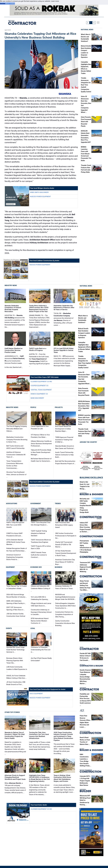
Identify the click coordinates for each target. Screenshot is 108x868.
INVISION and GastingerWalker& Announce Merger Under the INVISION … (65, 597)
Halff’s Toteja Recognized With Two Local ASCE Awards (15, 525)
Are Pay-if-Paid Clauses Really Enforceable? (41, 659)
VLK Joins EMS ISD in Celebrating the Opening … (40, 598)
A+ (94, 23)
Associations (12, 504)
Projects (59, 407)
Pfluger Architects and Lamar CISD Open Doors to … (41, 605)
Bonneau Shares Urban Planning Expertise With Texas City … (15, 661)
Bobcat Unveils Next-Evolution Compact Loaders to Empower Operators (84, 333)
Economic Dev (36, 567)
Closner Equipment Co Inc (41, 382)
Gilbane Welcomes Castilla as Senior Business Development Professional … (41, 444)
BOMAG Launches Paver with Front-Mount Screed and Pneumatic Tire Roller (86, 154)
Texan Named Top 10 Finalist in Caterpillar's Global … (17, 587)
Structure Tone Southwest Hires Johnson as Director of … (16, 474)
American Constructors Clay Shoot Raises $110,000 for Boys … (65, 562)
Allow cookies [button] (10, 4)
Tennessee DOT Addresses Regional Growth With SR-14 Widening (85, 567)
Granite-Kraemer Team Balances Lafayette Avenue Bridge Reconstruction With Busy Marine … (85, 677)
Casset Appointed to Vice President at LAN (40, 428)
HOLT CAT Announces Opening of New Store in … (16, 609)
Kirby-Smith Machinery (39, 192)
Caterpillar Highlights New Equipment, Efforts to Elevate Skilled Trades (85, 347)
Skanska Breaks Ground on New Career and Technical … (65, 447)
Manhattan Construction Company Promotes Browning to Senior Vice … (17, 440)
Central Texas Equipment (41, 390)
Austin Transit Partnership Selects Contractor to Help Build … (64, 455)
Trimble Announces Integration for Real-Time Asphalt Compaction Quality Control (86, 85)
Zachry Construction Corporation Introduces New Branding (65, 623)
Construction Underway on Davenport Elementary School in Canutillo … (41, 612)
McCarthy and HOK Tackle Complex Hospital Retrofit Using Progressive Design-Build (85, 506)
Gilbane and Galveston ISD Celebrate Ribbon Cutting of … (40, 588)
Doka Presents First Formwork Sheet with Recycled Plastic (86, 122)
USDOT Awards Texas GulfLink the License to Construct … (39, 555)
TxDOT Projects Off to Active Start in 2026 (41, 547)
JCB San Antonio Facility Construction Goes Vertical (16, 615)
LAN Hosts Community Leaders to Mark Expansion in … (17, 669)
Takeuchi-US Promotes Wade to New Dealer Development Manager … (41, 452)
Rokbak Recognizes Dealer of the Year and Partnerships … (17, 550)
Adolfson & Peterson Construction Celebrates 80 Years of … (16, 455)
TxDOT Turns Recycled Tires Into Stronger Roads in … (41, 524)
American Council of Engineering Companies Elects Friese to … (15, 557)
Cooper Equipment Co (39, 386)
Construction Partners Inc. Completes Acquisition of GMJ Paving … (64, 614)
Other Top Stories (12, 712)
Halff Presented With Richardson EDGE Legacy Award (64, 525)
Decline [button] (3, 4)
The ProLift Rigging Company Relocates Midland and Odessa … (17, 429)
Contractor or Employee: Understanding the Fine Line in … (41, 650)
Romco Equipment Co (39, 394)
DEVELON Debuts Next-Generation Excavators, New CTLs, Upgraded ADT (84, 406)
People (33, 407)
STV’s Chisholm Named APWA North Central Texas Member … (16, 542)
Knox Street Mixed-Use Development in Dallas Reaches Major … (63, 429)
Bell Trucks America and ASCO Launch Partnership (15, 447)
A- (88, 23)
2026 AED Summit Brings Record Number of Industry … (17, 596)
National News (87, 30)
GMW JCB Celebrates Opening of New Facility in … (16, 602)
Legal (33, 628)
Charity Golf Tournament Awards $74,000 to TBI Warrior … (64, 545)
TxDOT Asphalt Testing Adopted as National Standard (39, 533)
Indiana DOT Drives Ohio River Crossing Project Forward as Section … (85, 527)
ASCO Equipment (36, 694)
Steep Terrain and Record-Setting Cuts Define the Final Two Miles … (85, 586)
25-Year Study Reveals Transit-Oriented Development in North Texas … (66, 553)
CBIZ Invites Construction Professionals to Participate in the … (66, 536)
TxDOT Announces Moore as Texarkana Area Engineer (41, 541)
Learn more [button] (55, 1)
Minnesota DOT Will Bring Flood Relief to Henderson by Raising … (85, 800)
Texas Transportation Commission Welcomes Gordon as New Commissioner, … (15, 465)
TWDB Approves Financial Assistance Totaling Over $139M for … (64, 440)
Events (9, 628)
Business (59, 567)
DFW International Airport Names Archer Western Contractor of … (40, 621)
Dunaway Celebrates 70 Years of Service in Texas (64, 587)
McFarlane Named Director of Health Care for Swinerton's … (41, 460)
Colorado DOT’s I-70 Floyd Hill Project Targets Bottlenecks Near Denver (85, 781)
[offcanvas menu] (98, 22)
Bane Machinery (37, 398)
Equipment (10, 567)
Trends (58, 504)
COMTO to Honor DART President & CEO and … (14, 535)
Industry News (11, 285)
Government (36, 504)
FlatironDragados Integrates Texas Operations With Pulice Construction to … (65, 606)
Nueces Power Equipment (41, 197)
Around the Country (88, 442)
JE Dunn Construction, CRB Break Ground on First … (16, 683)
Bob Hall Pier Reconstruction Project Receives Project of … (65, 462)
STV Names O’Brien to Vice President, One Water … (40, 436)
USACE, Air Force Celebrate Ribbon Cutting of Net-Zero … (16, 677)
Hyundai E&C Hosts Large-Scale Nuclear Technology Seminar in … (16, 650)
